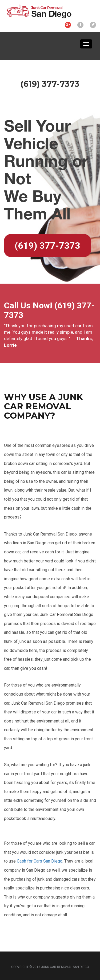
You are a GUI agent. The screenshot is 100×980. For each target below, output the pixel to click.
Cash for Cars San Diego (40, 861)
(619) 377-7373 (47, 246)
